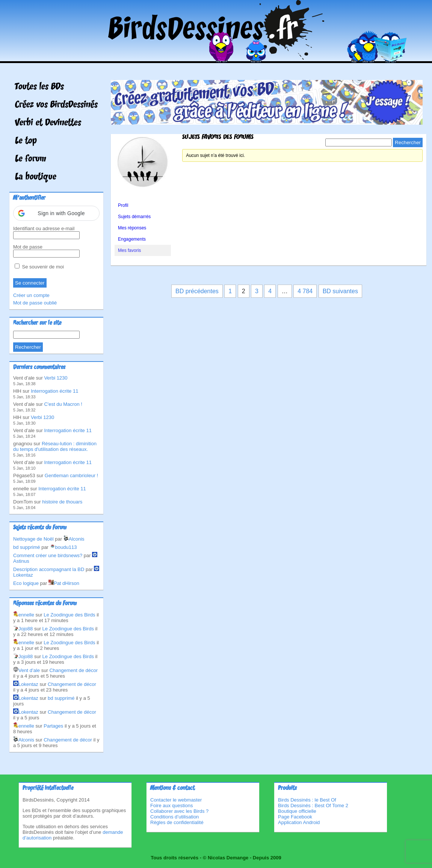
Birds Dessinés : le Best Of (307, 800)
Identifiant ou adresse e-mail (44, 228)
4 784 (305, 291)
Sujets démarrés (134, 217)
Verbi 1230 (56, 378)
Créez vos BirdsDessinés (56, 105)
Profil (123, 205)
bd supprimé (27, 547)
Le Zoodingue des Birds (69, 615)
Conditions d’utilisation (174, 817)
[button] (56, 213)
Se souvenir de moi (39, 267)
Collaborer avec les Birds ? (179, 811)
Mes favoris (129, 250)
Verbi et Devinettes (48, 123)
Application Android (299, 822)
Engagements (132, 239)
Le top (26, 141)
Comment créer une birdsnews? (48, 555)
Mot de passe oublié (35, 303)
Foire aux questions (171, 805)
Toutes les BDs (39, 87)
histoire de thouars (62, 502)
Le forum (31, 159)
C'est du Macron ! (63, 404)
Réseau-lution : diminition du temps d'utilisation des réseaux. (55, 446)
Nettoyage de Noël (33, 539)
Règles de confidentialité (177, 822)
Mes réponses (132, 228)
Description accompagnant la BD (49, 569)
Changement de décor (73, 670)
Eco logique (26, 583)
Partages (53, 726)
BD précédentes (197, 291)
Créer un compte (31, 295)
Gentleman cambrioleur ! (71, 475)
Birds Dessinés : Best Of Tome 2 (313, 805)
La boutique (36, 177)
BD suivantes (340, 291)
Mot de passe (28, 247)
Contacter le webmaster (176, 800)
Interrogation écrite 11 (54, 391)
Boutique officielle (297, 811)
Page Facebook (295, 817)
